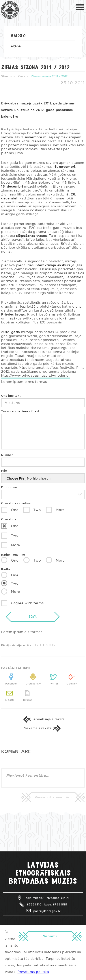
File (4, 471)
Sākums (6, 76)
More (55, 510)
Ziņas (16, 46)
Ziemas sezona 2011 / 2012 (49, 76)
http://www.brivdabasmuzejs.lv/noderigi (35, 376)
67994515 (60, 905)
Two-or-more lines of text (20, 412)
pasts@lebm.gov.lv (43, 911)
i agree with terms (22, 603)
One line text (11, 396)
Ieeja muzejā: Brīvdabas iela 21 (43, 898)
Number (7, 455)
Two (32, 510)
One (10, 510)
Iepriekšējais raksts (43, 719)
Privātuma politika (33, 972)
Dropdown (9, 488)
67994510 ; (31, 905)
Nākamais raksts (43, 728)
